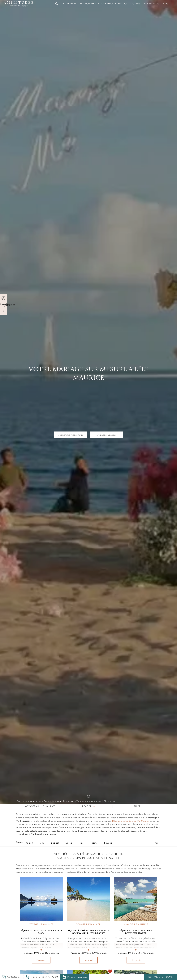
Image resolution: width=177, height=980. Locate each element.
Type (82, 843)
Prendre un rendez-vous (71, 435)
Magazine (135, 4)
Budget (56, 843)
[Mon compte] (172, 4)
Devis (165, 4)
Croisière (121, 4)
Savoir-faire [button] (106, 4)
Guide (137, 806)
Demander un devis (160, 977)
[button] (42, 977)
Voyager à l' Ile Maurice (40, 806)
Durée (70, 843)
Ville (43, 843)
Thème (95, 843)
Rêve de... (87, 806)
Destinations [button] (69, 4)
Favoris (109, 843)
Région (31, 843)
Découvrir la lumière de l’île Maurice (131, 821)
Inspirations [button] (88, 4)
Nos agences (151, 4)
